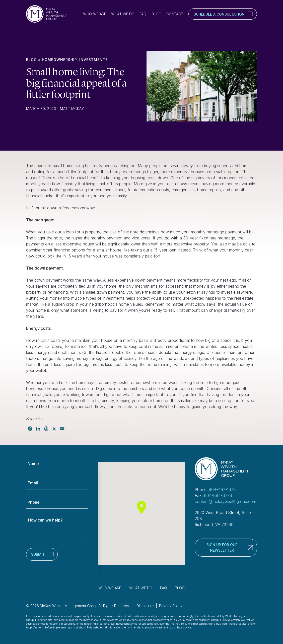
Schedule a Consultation (219, 14)
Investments (94, 60)
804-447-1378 (222, 489)
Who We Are (95, 14)
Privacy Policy (171, 606)
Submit (38, 554)
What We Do (123, 14)
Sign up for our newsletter (222, 548)
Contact (175, 14)
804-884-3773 (218, 495)
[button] (141, 507)
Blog (156, 14)
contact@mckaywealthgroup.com (225, 501)
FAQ (143, 14)
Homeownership (59, 60)
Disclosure (145, 606)
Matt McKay (72, 109)
